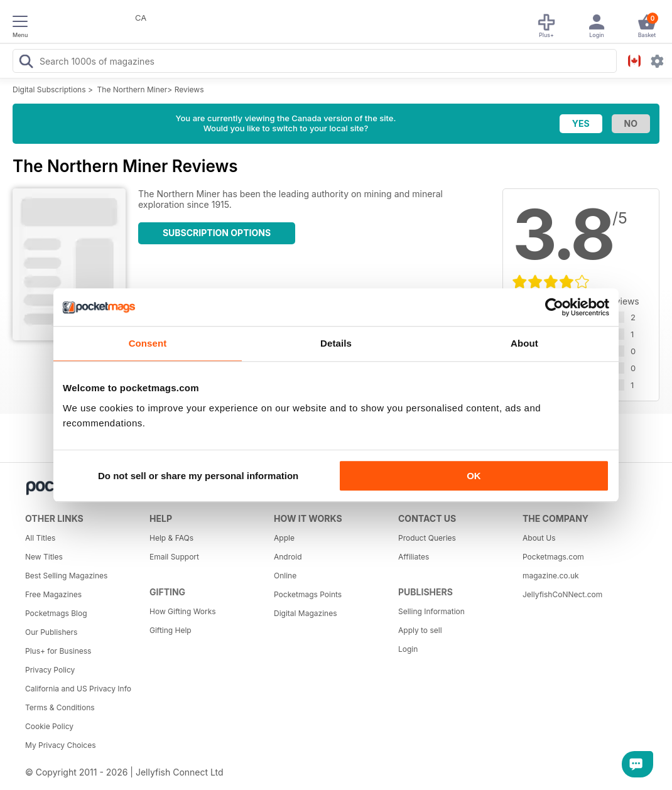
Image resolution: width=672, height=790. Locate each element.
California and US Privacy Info (78, 689)
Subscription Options (217, 233)
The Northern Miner (133, 89)
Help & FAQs (171, 538)
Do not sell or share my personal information (198, 476)
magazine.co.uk (551, 576)
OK (474, 476)
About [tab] (524, 343)
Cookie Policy (49, 726)
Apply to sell (420, 630)
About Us (539, 538)
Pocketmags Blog (56, 613)
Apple (284, 538)
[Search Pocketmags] (26, 63)
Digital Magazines (305, 613)
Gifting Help (171, 630)
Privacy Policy (50, 670)
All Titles (40, 538)
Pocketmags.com (553, 557)
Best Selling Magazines (66, 576)
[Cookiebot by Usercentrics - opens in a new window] (554, 307)
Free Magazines (53, 594)
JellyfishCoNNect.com (562, 594)
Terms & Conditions (60, 707)
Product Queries (427, 538)
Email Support (174, 557)
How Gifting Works (183, 611)
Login (408, 649)
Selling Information (431, 611)
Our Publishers (51, 632)
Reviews (189, 89)
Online (285, 576)
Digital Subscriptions (49, 89)
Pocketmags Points (308, 594)
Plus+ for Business (58, 651)
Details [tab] (336, 343)
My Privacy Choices (61, 745)
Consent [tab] (148, 343)
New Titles (44, 557)
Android (288, 557)
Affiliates (414, 557)
